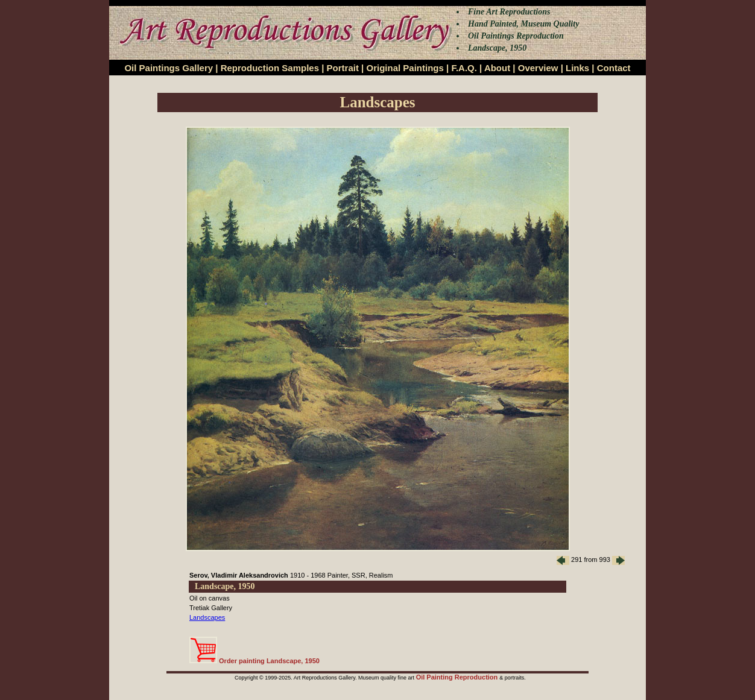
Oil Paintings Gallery (169, 68)
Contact (614, 68)
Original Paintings (405, 68)
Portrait (343, 68)
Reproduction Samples (270, 68)
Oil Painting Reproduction (458, 677)
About (497, 68)
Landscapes (207, 617)
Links (577, 68)
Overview (538, 68)
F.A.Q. (464, 68)
